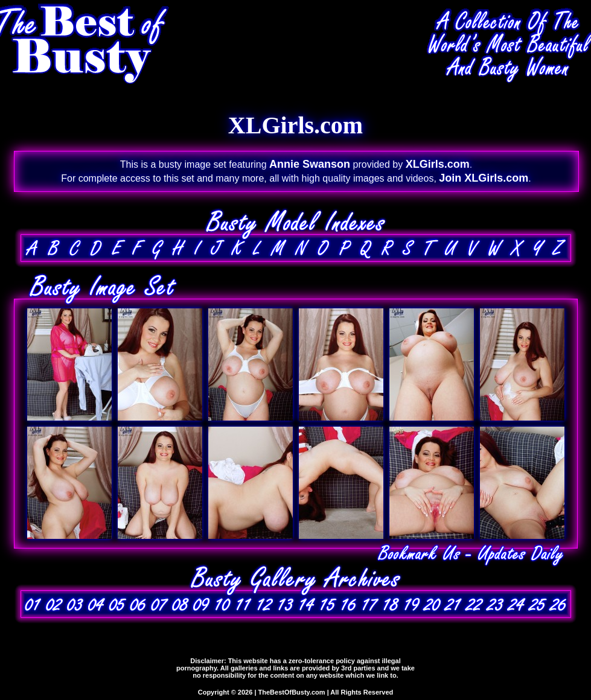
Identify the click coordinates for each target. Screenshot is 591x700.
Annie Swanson (310, 164)
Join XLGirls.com (484, 178)
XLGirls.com (438, 164)
